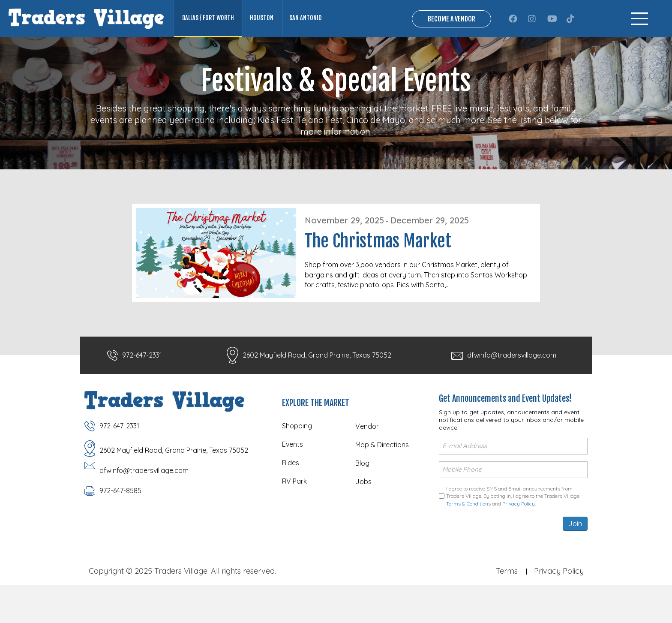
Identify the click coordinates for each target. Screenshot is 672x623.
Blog (362, 502)
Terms (507, 609)
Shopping (297, 465)
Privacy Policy (519, 541)
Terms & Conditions (468, 541)
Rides (291, 502)
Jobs (363, 521)
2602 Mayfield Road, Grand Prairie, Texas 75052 (317, 394)
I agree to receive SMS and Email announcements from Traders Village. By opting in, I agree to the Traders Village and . (513, 534)
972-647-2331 (142, 394)
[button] (513, 38)
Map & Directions (382, 484)
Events (292, 483)
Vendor (367, 465)
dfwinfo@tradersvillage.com (512, 394)
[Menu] (639, 38)
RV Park (294, 520)
